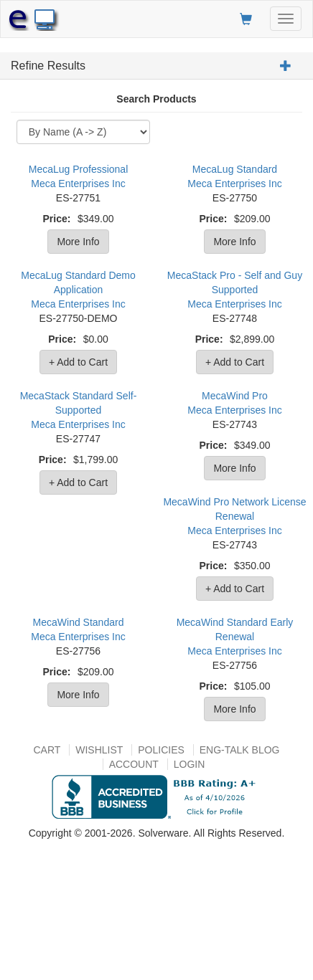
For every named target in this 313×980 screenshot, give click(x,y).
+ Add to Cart (78, 362)
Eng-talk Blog (240, 750)
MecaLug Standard (235, 169)
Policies (161, 750)
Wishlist (99, 750)
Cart (47, 750)
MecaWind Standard (79, 622)
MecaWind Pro (235, 396)
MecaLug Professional (79, 169)
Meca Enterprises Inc (78, 184)
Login (190, 764)
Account (134, 764)
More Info (78, 242)
